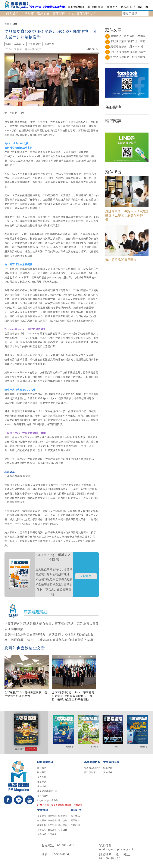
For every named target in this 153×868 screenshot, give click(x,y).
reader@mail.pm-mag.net (116, 849)
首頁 (7, 24)
